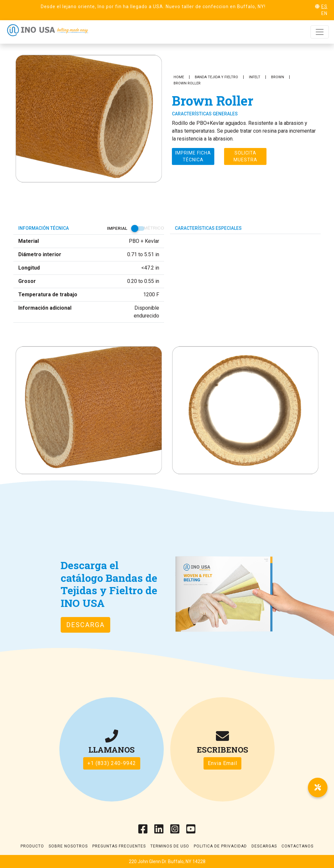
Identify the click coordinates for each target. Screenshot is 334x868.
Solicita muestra (245, 156)
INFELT (255, 77)
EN (324, 13)
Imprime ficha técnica (193, 156)
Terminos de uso (170, 846)
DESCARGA (85, 625)
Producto (32, 846)
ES (324, 7)
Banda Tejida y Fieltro (216, 77)
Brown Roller (187, 83)
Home (179, 77)
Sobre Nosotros (68, 846)
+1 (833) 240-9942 (112, 763)
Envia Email (222, 763)
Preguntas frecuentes (119, 846)
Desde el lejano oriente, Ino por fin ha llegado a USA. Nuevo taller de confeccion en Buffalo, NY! (153, 7)
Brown (278, 77)
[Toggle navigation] (320, 32)
